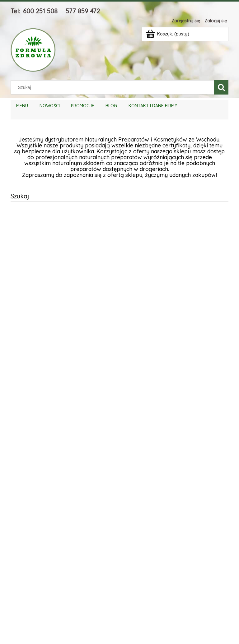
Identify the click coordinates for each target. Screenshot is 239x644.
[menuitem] (22, 106)
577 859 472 (83, 11)
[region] (119, 419)
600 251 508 (40, 11)
